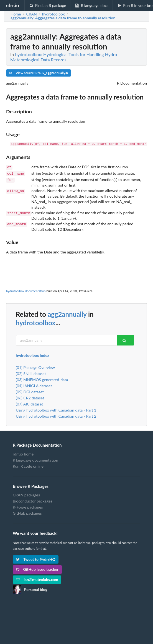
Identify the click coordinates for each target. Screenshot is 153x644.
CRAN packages (26, 494)
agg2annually (67, 313)
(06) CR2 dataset (30, 397)
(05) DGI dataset (30, 391)
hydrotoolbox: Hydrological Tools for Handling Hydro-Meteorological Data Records (64, 57)
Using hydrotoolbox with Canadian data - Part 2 (56, 415)
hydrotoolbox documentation (26, 290)
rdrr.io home (23, 453)
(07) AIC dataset (29, 403)
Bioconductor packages (32, 500)
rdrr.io (12, 5)
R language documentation (35, 459)
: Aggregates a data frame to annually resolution (63, 18)
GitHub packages (27, 512)
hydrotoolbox (36, 322)
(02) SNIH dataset (31, 372)
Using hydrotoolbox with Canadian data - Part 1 (56, 409)
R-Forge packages (28, 506)
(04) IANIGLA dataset (34, 385)
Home (16, 14)
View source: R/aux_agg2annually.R (39, 73)
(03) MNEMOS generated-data (42, 379)
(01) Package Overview (35, 366)
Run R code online (28, 465)
